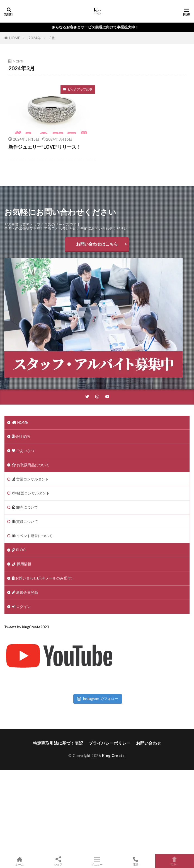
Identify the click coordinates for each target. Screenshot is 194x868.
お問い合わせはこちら (97, 244)
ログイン (21, 607)
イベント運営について (32, 536)
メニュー (97, 861)
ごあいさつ (23, 451)
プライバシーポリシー (110, 743)
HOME (15, 38)
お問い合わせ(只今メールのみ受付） (43, 578)
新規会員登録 (25, 592)
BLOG (19, 550)
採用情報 (21, 564)
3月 (52, 38)
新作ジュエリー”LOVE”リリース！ (45, 147)
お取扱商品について (31, 465)
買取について (25, 521)
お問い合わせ (149, 743)
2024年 (35, 38)
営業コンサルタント (30, 479)
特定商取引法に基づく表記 (58, 743)
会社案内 (21, 436)
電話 (136, 861)
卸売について (25, 507)
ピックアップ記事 (80, 89)
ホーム (19, 861)
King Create (113, 756)
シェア (58, 861)
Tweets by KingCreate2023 (27, 627)
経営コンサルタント (31, 493)
